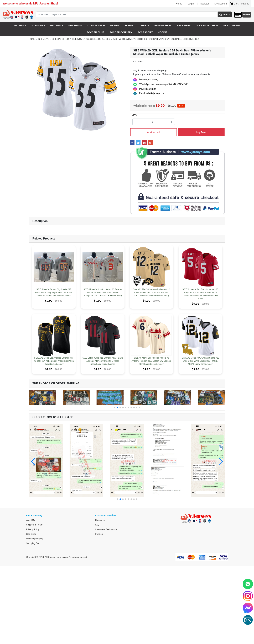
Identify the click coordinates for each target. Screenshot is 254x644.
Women (115, 25)
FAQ (97, 525)
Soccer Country (121, 32)
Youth (129, 25)
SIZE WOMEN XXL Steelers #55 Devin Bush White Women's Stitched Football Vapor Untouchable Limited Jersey (136, 39)
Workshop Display (35, 539)
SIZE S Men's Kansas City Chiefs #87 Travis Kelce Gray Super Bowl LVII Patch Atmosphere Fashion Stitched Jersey (54, 292)
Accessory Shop (207, 25)
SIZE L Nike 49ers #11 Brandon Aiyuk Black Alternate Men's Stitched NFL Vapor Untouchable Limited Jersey (103, 361)
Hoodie (163, 32)
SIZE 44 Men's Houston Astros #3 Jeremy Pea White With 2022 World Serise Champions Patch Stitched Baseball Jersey (103, 292)
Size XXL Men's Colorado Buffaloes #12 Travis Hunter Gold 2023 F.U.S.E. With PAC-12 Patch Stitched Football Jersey (151, 292)
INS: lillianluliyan (145, 89)
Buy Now (201, 132)
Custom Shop (96, 25)
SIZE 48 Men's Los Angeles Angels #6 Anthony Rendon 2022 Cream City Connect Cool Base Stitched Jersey (151, 361)
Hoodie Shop (163, 25)
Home (179, 4)
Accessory (145, 32)
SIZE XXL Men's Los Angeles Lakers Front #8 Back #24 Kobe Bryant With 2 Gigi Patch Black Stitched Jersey (54, 361)
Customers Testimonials (106, 529)
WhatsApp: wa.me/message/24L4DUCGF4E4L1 (161, 84)
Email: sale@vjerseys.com (149, 93)
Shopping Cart (33, 543)
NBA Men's (75, 25)
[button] (115, 408)
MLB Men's (38, 25)
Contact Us (100, 520)
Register (204, 4)
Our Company (34, 515)
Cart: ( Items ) (240, 4)
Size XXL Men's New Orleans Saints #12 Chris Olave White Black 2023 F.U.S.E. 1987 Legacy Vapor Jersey (200, 361)
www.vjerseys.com (59, 557)
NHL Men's (57, 25)
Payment (99, 534)
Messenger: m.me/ (146, 79)
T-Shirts (144, 25)
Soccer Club (95, 32)
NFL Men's (20, 25)
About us (31, 520)
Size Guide (31, 534)
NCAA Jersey (232, 25)
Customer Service (105, 515)
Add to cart (153, 132)
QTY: (135, 115)
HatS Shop (183, 25)
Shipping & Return (35, 525)
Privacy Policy (33, 529)
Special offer (61, 39)
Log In (191, 4)
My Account (221, 4)
